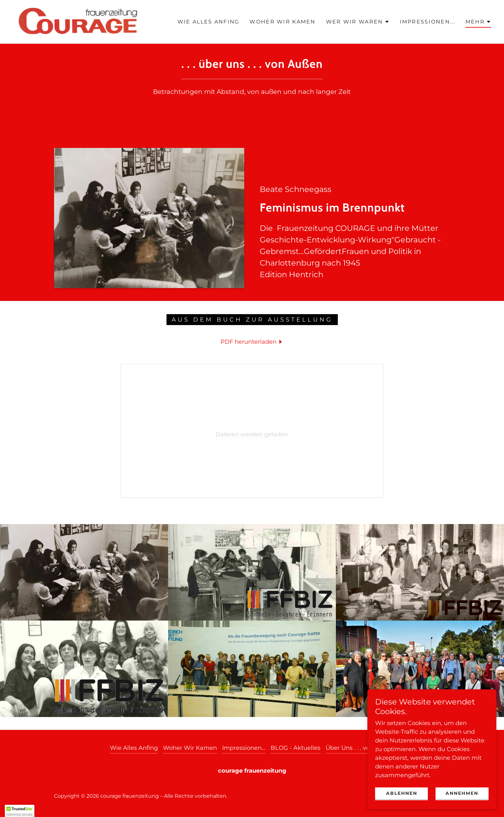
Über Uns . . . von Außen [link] (360, 748)
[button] (358, 22)
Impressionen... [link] (428, 22)
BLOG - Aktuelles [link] (296, 748)
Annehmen (462, 793)
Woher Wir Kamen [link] (282, 22)
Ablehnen (402, 793)
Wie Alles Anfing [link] (208, 22)
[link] (78, 22)
